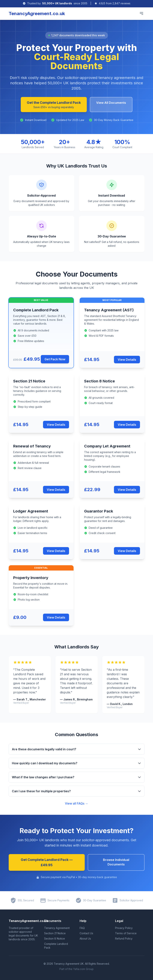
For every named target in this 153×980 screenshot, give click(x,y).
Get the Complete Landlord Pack (54, 105)
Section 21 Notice (55, 933)
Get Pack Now (55, 359)
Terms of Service (126, 933)
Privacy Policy (124, 928)
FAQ (82, 928)
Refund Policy (124, 939)
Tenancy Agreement (57, 928)
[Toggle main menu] (141, 13)
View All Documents (111, 103)
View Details (127, 360)
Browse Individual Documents (116, 862)
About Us (85, 939)
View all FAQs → (76, 803)
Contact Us (86, 933)
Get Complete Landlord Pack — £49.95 (47, 862)
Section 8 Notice (55, 939)
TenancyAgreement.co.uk (37, 14)
